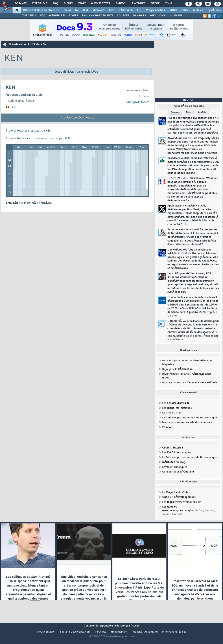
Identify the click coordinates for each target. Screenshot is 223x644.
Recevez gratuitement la (184, 361)
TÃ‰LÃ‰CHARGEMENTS (97, 16)
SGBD (173, 10)
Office (185, 10)
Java (111, 10)
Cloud (67, 10)
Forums (21, 4)
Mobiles (198, 10)
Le (167, 413)
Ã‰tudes (138, 4)
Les (176, 403)
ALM (85, 10)
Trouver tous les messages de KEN (28, 131)
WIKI (153, 16)
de (179, 497)
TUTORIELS (29, 16)
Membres (15, 45)
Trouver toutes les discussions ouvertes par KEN (38, 138)
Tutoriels (40, 4)
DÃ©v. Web (126, 10)
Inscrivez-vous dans (190, 383)
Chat (82, 4)
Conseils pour (178, 472)
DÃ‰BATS (139, 16)
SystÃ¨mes (214, 10)
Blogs (68, 4)
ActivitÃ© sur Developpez (77, 118)
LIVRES (74, 16)
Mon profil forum (138, 102)
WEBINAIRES (57, 16)
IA (77, 10)
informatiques (175, 467)
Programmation (155, 10)
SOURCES (123, 16)
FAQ (55, 4)
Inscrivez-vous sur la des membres (187, 422)
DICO (163, 16)
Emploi (121, 4)
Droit (155, 4)
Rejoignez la (177, 369)
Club (168, 4)
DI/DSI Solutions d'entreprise (41, 10)
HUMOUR (176, 16)
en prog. (174, 462)
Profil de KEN (37, 45)
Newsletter (101, 4)
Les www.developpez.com (182, 502)
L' (168, 427)
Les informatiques (177, 408)
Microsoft (98, 10)
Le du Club (175, 492)
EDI (139, 10)
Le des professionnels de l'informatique (190, 418)
